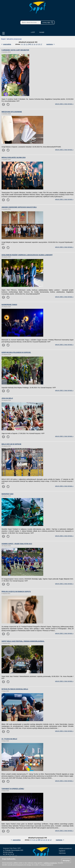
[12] (30, 44)
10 (25, 44)
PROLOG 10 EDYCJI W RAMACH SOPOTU (16, 592)
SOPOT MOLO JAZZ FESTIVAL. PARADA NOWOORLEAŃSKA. (23, 641)
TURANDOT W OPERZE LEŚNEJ (13, 789)
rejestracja (62, 853)
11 (27, 44)
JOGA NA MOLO (7, 398)
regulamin (62, 851)
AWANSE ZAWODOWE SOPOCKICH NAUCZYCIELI (19, 207)
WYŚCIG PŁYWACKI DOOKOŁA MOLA (15, 689)
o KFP (33, 32)
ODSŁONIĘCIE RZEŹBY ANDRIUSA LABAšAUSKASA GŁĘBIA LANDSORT (27, 255)
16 (39, 44)
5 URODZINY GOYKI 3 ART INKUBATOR (15, 50)
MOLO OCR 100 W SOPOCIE (11, 444)
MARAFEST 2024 (7, 494)
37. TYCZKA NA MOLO (9, 739)
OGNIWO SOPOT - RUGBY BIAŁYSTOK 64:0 (17, 544)
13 (32, 44)
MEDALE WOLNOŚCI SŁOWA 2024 (14, 157)
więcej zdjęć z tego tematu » (64, 104)
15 (37, 44)
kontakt (42, 32)
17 (41, 44)
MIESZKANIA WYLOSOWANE (12, 112)
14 (34, 44)
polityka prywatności (65, 848)
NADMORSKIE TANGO (9, 305)
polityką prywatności (50, 863)
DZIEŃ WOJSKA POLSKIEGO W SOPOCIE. (16, 352)
